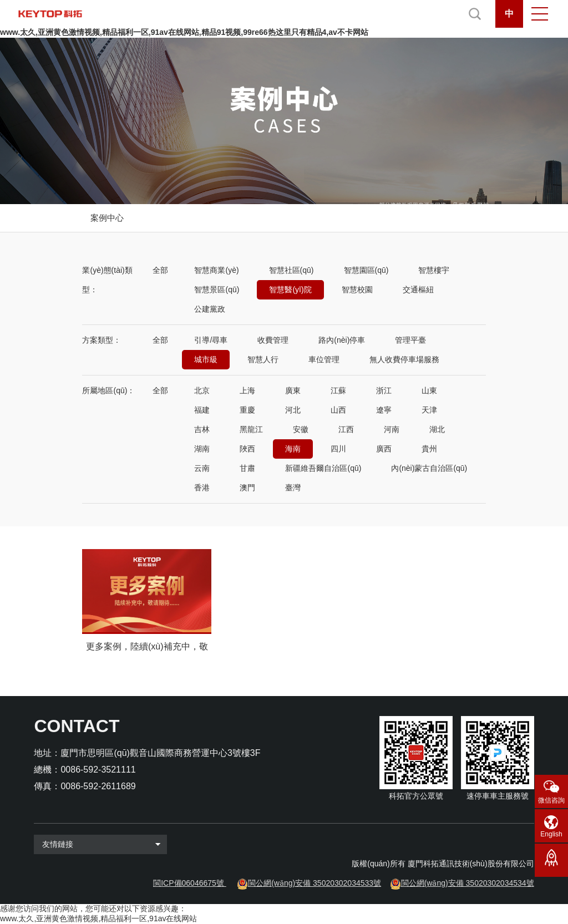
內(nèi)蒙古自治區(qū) (429, 468)
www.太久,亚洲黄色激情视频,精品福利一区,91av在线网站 (98, 918)
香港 (202, 488)
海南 (293, 449)
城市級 (206, 359)
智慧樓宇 (434, 270)
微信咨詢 (551, 800)
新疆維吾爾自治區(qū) (323, 468)
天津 (429, 410)
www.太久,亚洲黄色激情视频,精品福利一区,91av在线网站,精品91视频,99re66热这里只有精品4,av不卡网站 (184, 32)
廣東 (293, 390)
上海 (247, 390)
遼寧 (384, 410)
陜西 (247, 449)
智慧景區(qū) (217, 290)
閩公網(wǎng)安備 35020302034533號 (315, 883)
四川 (338, 449)
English (551, 834)
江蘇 (338, 390)
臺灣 (293, 488)
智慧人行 (263, 359)
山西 (338, 410)
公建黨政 (210, 309)
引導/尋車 (211, 340)
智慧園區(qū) (366, 270)
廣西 (384, 449)
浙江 (384, 390)
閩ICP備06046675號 (189, 883)
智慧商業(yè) (216, 270)
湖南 (202, 449)
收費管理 (273, 340)
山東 (429, 390)
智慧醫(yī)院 (290, 290)
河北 (293, 410)
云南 (202, 468)
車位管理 (324, 359)
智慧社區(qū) (291, 270)
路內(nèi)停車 (342, 340)
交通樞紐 (418, 290)
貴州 (429, 449)
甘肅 (247, 468)
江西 (346, 429)
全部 (160, 270)
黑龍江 (251, 429)
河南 (392, 429)
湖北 (437, 429)
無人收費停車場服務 (404, 359)
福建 (202, 410)
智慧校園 (357, 290)
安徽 (301, 429)
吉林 (202, 429)
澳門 (247, 488)
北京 (202, 390)
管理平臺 (410, 340)
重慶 (247, 410)
